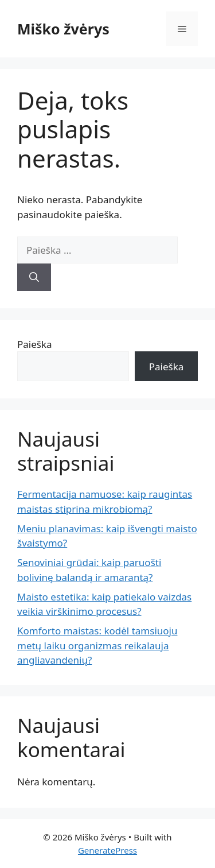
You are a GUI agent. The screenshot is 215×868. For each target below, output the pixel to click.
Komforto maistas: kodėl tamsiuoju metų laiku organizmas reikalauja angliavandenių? (97, 645)
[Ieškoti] (34, 277)
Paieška (35, 344)
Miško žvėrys (63, 29)
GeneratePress (107, 850)
